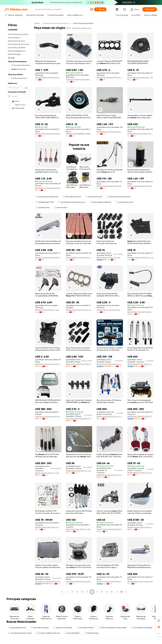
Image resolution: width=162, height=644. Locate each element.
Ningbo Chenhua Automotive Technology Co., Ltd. (48, 134)
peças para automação (63, 628)
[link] (159, 621)
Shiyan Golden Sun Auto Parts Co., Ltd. (79, 257)
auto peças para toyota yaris (47, 197)
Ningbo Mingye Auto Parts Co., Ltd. (141, 134)
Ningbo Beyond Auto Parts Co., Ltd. (110, 475)
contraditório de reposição (142, 628)
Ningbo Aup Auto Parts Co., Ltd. (47, 473)
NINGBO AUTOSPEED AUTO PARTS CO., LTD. (141, 416)
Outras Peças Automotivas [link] (83, 23)
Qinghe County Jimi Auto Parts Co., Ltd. (110, 310)
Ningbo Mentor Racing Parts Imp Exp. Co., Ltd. (141, 581)
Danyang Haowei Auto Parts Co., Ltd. (141, 527)
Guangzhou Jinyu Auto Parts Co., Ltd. (48, 581)
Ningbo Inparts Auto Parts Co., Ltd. (79, 310)
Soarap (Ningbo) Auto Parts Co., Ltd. (141, 364)
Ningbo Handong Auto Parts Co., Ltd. (110, 77)
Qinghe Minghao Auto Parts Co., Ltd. (48, 77)
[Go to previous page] (62, 592)
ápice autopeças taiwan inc (101, 202)
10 (112, 592)
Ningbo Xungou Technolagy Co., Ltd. (110, 132)
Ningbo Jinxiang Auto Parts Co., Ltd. (48, 527)
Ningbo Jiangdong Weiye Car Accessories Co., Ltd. (141, 186)
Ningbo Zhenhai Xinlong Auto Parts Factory (110, 186)
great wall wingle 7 (72, 633)
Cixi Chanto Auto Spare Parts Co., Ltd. (79, 418)
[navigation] (19, 308)
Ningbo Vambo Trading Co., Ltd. (109, 257)
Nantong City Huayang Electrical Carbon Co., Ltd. (48, 188)
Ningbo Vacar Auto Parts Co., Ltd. (79, 471)
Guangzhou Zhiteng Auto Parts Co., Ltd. (79, 79)
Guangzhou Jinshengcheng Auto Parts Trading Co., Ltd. (48, 416)
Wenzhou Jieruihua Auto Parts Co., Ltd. (48, 257)
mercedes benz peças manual (20, 633)
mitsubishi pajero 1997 (45, 202)
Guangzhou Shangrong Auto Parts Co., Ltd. (79, 581)
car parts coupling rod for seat (48, 633)
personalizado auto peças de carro (72, 202)
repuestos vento (43, 208)
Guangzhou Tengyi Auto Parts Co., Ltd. (48, 364)
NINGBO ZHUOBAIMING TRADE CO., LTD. (79, 134)
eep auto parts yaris (94, 197)
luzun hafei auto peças (40, 628)
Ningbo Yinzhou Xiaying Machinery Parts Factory (110, 529)
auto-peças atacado (85, 628)
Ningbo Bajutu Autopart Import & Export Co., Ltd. (141, 312)
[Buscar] (100, 9)
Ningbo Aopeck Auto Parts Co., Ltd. (110, 416)
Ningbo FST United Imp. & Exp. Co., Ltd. (79, 364)
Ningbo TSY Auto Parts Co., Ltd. (47, 310)
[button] (92, 9)
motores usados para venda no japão (112, 628)
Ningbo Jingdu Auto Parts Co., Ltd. (140, 257)
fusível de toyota (92, 633)
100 (122, 592)
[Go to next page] (127, 592)
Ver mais (11, 58)
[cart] (125, 10)
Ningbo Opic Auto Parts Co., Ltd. (78, 529)
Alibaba (37, 23)
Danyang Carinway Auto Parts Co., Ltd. (110, 581)
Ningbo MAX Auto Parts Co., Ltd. (140, 473)
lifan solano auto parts (72, 197)
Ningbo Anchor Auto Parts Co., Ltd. (110, 364)
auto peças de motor (125, 202)
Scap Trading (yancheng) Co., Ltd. (140, 77)
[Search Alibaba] (62, 9)
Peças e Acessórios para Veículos (56, 23)
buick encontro (61, 208)
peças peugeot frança (17, 628)
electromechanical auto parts (119, 197)
